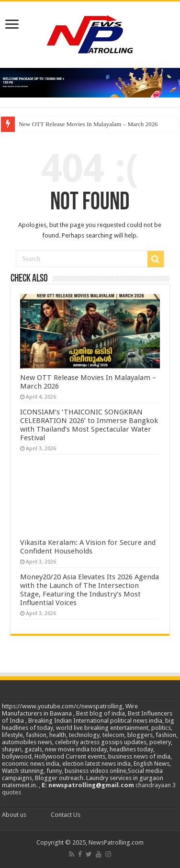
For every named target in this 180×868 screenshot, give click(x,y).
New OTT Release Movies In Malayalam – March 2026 (88, 124)
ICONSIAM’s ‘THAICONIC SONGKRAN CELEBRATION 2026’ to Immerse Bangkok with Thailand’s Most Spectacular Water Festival (89, 425)
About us (14, 815)
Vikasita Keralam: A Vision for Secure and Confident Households (88, 547)
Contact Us (66, 815)
